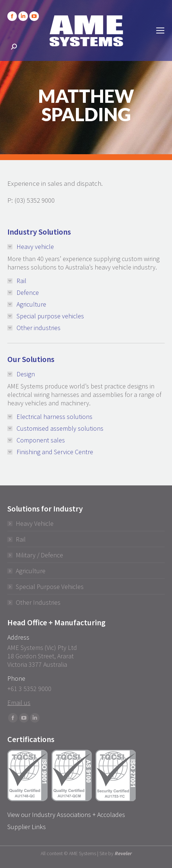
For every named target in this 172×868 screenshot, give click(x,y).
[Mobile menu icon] (160, 30)
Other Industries (38, 602)
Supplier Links (27, 827)
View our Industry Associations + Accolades (66, 815)
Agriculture (31, 571)
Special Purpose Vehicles (50, 587)
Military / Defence (39, 555)
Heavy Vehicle (35, 523)
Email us (19, 703)
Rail (21, 539)
